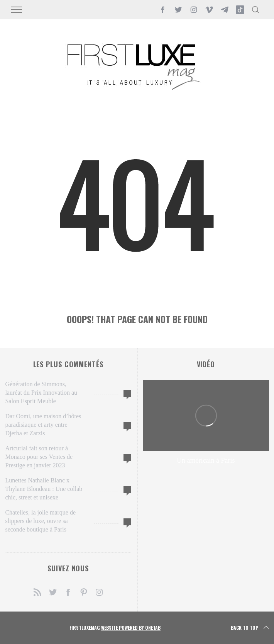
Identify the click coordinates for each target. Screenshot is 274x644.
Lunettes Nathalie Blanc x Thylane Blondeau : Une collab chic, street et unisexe (44, 489)
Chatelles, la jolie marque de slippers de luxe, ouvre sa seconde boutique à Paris (40, 521)
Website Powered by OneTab (131, 628)
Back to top (251, 628)
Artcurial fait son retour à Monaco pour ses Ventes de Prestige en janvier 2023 (39, 457)
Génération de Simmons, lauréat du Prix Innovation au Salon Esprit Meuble (41, 393)
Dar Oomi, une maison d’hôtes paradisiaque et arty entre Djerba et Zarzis (43, 425)
